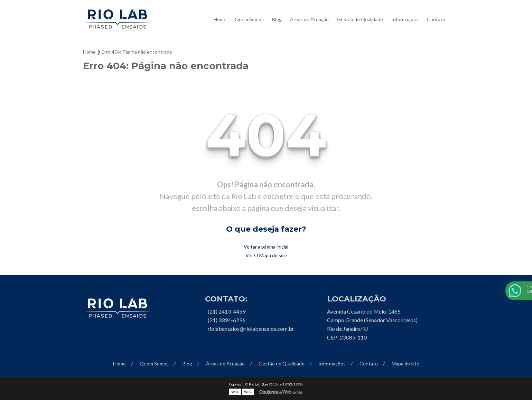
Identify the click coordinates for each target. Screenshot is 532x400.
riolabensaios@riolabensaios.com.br (251, 329)
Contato (436, 19)
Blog (277, 19)
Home (220, 19)
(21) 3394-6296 (227, 320)
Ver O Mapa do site (266, 255)
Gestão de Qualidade (360, 19)
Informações (405, 19)
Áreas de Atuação (309, 19)
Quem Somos (249, 19)
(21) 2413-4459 (227, 311)
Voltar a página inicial (266, 247)
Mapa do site (405, 364)
